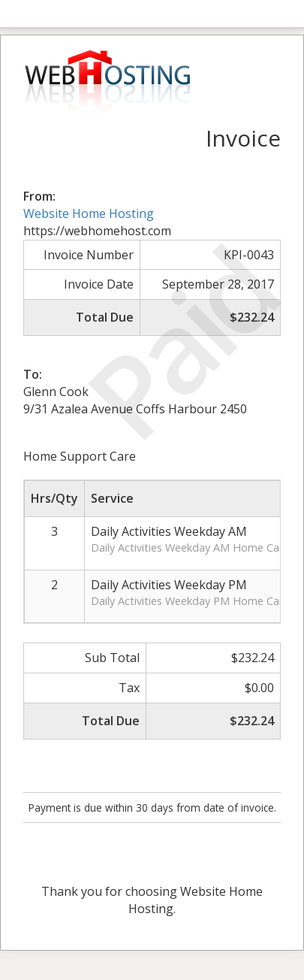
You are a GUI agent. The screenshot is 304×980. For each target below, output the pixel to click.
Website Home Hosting (89, 213)
